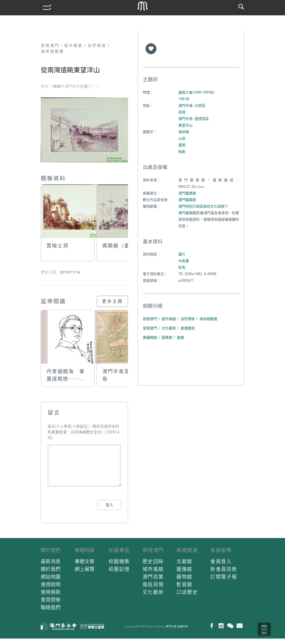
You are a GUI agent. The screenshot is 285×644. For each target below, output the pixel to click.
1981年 (184, 99)
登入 (109, 505)
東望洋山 (185, 125)
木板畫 (184, 261)
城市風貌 (73, 45)
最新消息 (51, 561)
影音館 (184, 584)
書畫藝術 (188, 328)
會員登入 (221, 561)
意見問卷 (51, 600)
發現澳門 (50, 45)
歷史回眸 (153, 561)
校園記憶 (119, 569)
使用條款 (51, 592)
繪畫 (181, 337)
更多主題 (112, 301)
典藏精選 (150, 337)
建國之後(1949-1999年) (197, 92)
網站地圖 (51, 577)
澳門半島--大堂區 (192, 106)
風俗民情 (153, 584)
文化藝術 (169, 328)
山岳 (182, 138)
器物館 (184, 577)
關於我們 (51, 550)
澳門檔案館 (187, 193)
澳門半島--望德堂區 (194, 119)
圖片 (182, 254)
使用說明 (51, 584)
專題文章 (85, 561)
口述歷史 (187, 592)
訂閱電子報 (224, 577)
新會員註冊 (224, 569)
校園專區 (119, 550)
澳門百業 (153, 577)
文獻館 (184, 561)
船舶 (182, 152)
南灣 (182, 112)
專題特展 (85, 550)
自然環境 (97, 45)
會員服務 (221, 550)
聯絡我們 (51, 607)
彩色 (182, 267)
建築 (182, 145)
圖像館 (167, 337)
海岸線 (184, 132)
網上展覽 (85, 569)
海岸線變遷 (52, 51)
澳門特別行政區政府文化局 (200, 206)
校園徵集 (119, 561)
